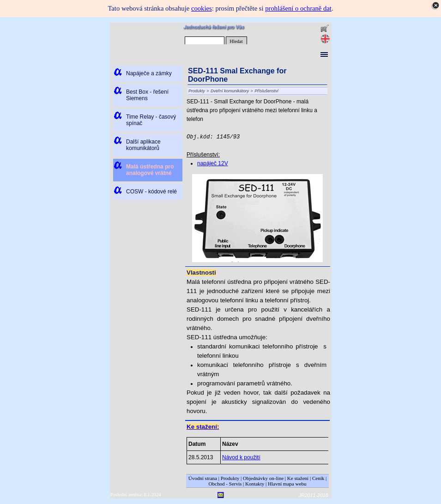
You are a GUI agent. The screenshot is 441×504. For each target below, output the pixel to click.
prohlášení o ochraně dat (298, 8)
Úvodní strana (203, 478)
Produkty (197, 91)
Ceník (318, 478)
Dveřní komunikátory (230, 91)
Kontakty (255, 484)
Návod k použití (241, 457)
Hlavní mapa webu (287, 484)
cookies (202, 8)
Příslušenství (266, 91)
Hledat (236, 41)
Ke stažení (298, 478)
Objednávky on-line (263, 478)
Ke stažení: (203, 427)
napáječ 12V (213, 163)
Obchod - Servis (225, 484)
